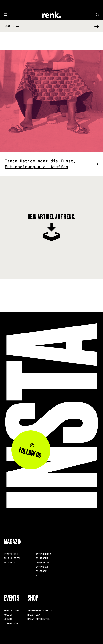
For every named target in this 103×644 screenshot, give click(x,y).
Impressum (42, 558)
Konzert (9, 615)
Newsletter (43, 563)
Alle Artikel (12, 558)
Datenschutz (43, 554)
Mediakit (9, 563)
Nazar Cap (34, 615)
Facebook (41, 571)
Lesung (8, 619)
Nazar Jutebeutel (39, 619)
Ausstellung (12, 610)
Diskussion (11, 623)
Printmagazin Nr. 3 (40, 610)
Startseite (11, 554)
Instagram (42, 567)
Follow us (30, 451)
